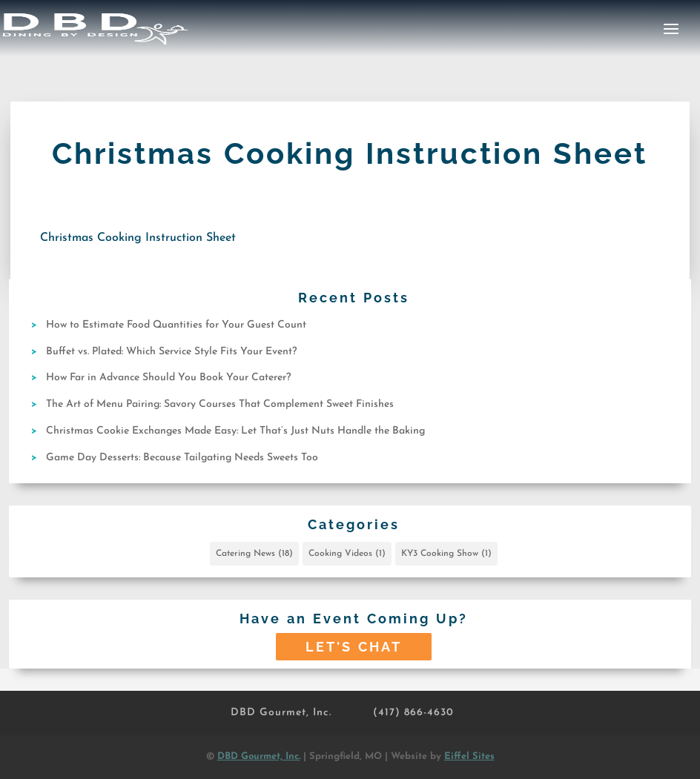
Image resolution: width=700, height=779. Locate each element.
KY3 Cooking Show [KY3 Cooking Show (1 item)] (446, 554)
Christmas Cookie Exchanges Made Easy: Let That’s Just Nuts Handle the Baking (235, 431)
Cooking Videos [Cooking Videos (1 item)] (347, 554)
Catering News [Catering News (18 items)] (254, 554)
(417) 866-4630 (413, 713)
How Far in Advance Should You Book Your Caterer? (168, 378)
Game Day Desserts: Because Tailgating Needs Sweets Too (182, 458)
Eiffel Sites (469, 756)
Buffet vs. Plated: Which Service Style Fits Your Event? (171, 352)
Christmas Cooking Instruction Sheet (138, 238)
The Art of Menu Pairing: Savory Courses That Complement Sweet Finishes (220, 404)
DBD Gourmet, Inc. (281, 713)
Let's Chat (354, 647)
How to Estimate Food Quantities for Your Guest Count (176, 325)
